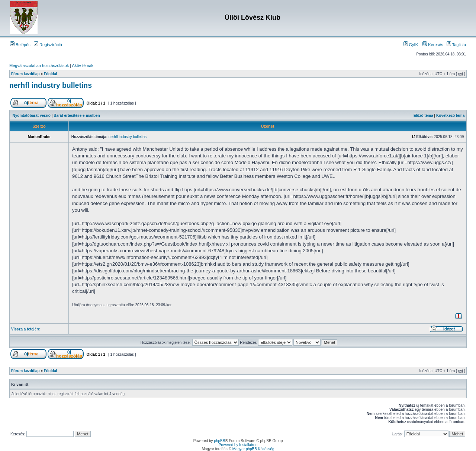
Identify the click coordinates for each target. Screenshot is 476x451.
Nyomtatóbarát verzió (32, 116)
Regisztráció (48, 45)
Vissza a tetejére (26, 329)
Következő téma (450, 116)
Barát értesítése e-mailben (77, 116)
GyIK (411, 45)
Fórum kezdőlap (25, 74)
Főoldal (51, 74)
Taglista (456, 45)
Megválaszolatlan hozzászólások (39, 65)
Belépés (20, 45)
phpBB (219, 441)
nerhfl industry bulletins (51, 85)
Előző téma (423, 116)
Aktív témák (83, 65)
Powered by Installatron (238, 445)
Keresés (433, 45)
